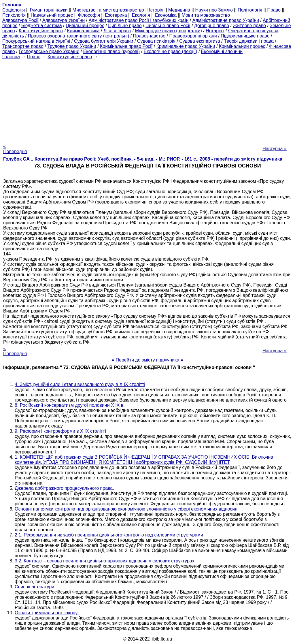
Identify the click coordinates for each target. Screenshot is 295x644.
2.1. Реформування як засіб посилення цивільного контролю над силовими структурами (109, 535)
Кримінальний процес (242, 46)
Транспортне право (23, 46)
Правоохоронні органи (193, 36)
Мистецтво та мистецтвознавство (108, 10)
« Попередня (15, 149)
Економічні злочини (222, 51)
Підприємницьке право (245, 36)
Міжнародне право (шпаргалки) (169, 31)
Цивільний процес (85, 26)
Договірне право (212, 26)
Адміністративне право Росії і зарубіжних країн (138, 20)
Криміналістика (83, 31)
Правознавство (149, 36)
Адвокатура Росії (20, 20)
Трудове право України (72, 46)
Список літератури (34, 587)
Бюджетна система (42, 26)
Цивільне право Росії (168, 26)
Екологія (141, 15)
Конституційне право (41, 31)
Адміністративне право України (226, 20)
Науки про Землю (214, 10)
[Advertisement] (147, 100)
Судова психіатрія (156, 41)
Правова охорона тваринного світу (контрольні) (79, 36)
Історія (156, 10)
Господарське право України (49, 51)
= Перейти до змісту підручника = (148, 360)
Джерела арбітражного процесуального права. (64, 488)
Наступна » (275, 149)
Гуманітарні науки (49, 10)
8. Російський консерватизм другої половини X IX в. (70, 405)
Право (274, 10)
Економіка (166, 15)
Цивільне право (125, 26)
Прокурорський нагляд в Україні (36, 41)
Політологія (250, 10)
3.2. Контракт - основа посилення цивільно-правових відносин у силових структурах (105, 561)
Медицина (179, 10)
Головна (11, 57)
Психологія (14, 15)
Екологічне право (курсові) (112, 51)
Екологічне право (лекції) (171, 51)
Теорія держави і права (249, 41)
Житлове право (249, 26)
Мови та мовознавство (206, 15)
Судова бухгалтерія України (104, 41)
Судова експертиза (200, 41)
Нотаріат (215, 31)
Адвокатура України (64, 20)
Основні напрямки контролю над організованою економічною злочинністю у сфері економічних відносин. (127, 509)
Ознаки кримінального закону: (47, 613)
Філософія (89, 15)
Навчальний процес (52, 15)
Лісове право (117, 31)
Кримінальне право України (186, 46)
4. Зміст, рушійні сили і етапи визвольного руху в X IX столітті (80, 384)
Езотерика (116, 15)
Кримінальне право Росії (126, 46)
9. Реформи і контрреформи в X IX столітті (60, 431)
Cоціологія (14, 10)
